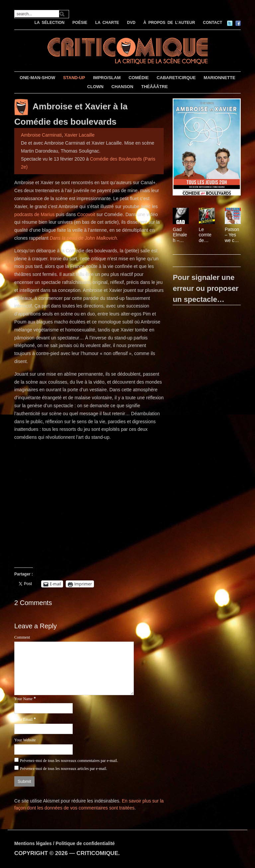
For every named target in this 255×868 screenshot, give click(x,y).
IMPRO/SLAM (107, 78)
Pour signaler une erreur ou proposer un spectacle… (206, 288)
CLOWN (95, 87)
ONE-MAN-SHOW (37, 78)
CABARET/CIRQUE (176, 78)
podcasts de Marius (34, 214)
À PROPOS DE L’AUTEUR (169, 23)
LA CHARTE (107, 23)
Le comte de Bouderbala (206, 235)
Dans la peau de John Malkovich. (84, 238)
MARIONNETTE (219, 78)
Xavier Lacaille (80, 135)
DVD (131, 23)
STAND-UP (74, 78)
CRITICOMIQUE (97, 853)
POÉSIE (80, 23)
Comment (22, 637)
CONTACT (212, 23)
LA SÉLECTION (50, 23)
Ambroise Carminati (41, 135)
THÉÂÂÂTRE (154, 87)
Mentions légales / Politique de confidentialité (65, 843)
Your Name (23, 699)
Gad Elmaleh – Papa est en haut (180, 235)
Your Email (23, 719)
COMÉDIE (139, 78)
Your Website (25, 740)
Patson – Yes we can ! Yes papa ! (232, 235)
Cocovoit (86, 214)
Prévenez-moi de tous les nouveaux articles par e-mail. (64, 769)
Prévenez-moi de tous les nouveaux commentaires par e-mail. (69, 761)
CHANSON (123, 87)
